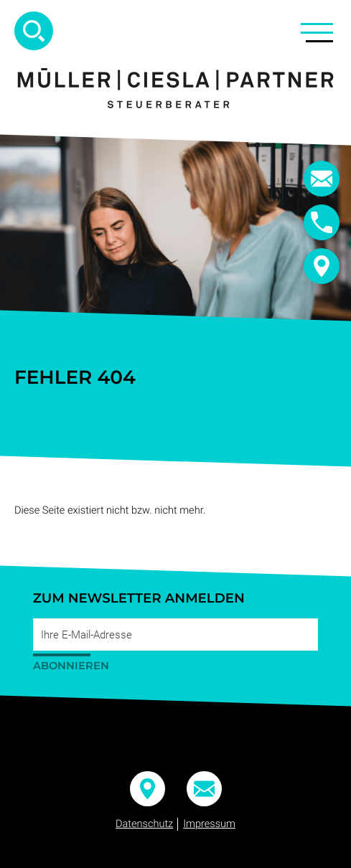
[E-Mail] (176, 635)
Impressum (209, 824)
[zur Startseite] (175, 88)
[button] (322, 222)
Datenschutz (144, 824)
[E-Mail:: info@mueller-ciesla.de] (322, 179)
